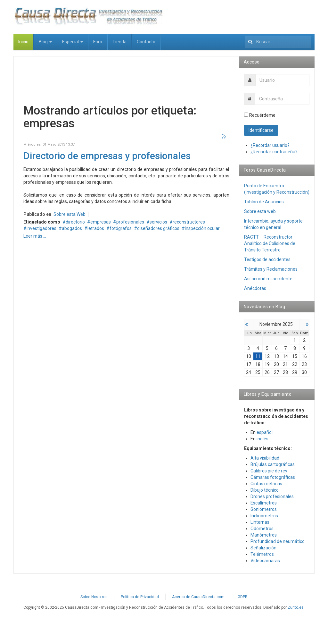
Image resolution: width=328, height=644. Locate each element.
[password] (282, 99)
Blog (45, 42)
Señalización (263, 548)
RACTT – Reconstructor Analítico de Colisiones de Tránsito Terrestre (270, 243)
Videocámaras (265, 561)
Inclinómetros (264, 516)
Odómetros (262, 529)
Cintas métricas (266, 484)
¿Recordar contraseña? (274, 152)
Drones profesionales (272, 496)
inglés (262, 439)
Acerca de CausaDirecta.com (198, 597)
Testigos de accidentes (267, 259)
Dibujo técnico (265, 490)
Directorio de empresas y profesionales (107, 156)
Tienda (119, 42)
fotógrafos (121, 228)
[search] (278, 42)
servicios (158, 222)
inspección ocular (202, 228)
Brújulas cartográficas (273, 464)
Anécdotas (255, 288)
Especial (73, 42)
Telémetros (262, 554)
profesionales (130, 222)
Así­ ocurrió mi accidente (268, 279)
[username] (283, 80)
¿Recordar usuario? (270, 145)
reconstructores (189, 222)
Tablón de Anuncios (264, 202)
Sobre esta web (260, 211)
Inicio (23, 42)
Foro (98, 42)
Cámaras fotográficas (273, 477)
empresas (101, 222)
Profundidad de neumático (278, 541)
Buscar (245, 34)
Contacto (146, 42)
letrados (96, 228)
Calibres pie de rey (269, 471)
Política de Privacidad (140, 597)
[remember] (246, 115)
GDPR (243, 597)
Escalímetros (264, 503)
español (265, 432)
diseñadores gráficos (158, 228)
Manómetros (264, 535)
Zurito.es (296, 607)
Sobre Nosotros (94, 597)
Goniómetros (264, 509)
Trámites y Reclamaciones (271, 269)
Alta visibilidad (265, 458)
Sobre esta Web (70, 214)
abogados (72, 228)
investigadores (41, 228)
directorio (75, 222)
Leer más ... (35, 236)
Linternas (260, 522)
